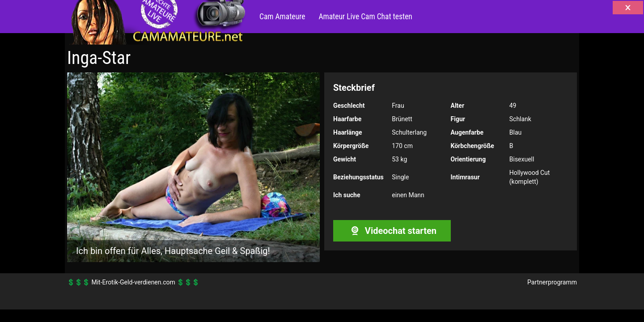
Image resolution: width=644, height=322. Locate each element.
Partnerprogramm (552, 282)
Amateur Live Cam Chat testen (365, 17)
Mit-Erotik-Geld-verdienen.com (133, 282)
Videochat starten (392, 231)
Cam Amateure (282, 17)
